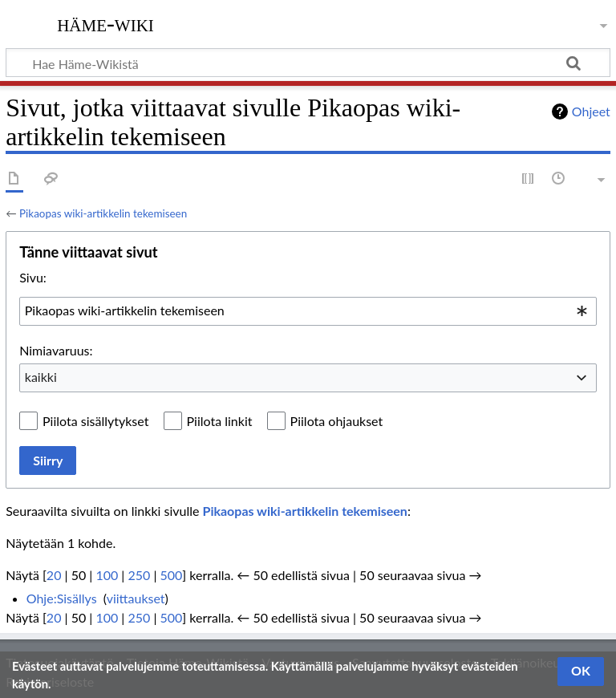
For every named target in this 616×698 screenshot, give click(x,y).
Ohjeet (591, 111)
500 (171, 575)
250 (139, 575)
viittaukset (136, 598)
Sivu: (33, 277)
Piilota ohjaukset (337, 421)
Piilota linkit (220, 421)
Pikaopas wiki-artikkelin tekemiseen (103, 213)
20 (54, 575)
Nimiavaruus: (56, 350)
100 (107, 575)
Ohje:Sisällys (62, 598)
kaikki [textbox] (41, 377)
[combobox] (308, 311)
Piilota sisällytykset (95, 421)
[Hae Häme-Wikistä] (308, 63)
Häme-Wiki (105, 23)
